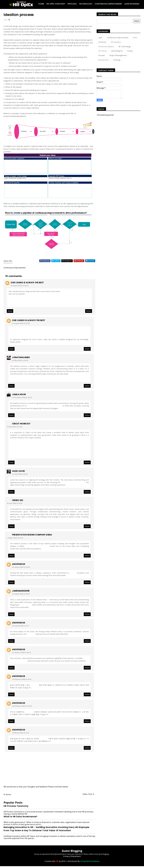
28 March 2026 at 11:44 (20, 733)
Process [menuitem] (72, 4)
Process (102, 55)
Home (8, 795)
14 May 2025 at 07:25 (14, 427)
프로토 (11, 304)
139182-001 (18, 500)
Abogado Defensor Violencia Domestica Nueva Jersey (34, 379)
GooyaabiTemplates (90, 861)
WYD (63, 861)
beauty (73, 573)
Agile (100, 38)
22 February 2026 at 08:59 (22, 706)
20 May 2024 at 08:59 (20, 360)
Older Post (87, 794)
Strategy (117, 60)
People (130, 51)
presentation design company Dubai (32, 535)
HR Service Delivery (106, 47)
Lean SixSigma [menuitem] (132, 4)
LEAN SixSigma (117, 51)
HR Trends (103, 51)
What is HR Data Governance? (20, 817)
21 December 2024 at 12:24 (22, 397)
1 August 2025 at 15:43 (15, 538)
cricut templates (17, 456)
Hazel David (18, 471)
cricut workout (21, 424)
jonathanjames (21, 357)
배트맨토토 (14, 332)
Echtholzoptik (26, 605)
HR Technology (125, 47)
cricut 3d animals (18, 451)
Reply (10, 311)
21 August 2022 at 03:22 (20, 286)
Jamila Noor (19, 394)
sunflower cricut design (20, 443)
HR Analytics (116, 42)
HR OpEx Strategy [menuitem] (56, 4)
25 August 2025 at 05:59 (21, 567)
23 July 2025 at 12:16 (14, 503)
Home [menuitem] (41, 4)
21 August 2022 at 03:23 (21, 323)
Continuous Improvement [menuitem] (108, 4)
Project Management (118, 55)
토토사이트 (14, 329)
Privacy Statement (72, 856)
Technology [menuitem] (86, 4)
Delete (89, 311)
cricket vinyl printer (18, 448)
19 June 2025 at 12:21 (20, 474)
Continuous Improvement (118, 38)
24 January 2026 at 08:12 (21, 652)
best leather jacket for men (73, 482)
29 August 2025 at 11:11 (20, 626)
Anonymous (19, 564)
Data (135, 38)
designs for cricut (18, 453)
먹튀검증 (12, 302)
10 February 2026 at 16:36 (22, 679)
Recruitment (104, 60)
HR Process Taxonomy (16, 806)
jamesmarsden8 (21, 591)
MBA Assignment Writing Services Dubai (45, 406)
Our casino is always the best (27, 283)
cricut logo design (18, 440)
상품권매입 (29, 712)
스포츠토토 (13, 299)
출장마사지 (31, 634)
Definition (102, 42)
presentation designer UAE (37, 546)
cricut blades (16, 445)
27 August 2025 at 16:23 (21, 594)
